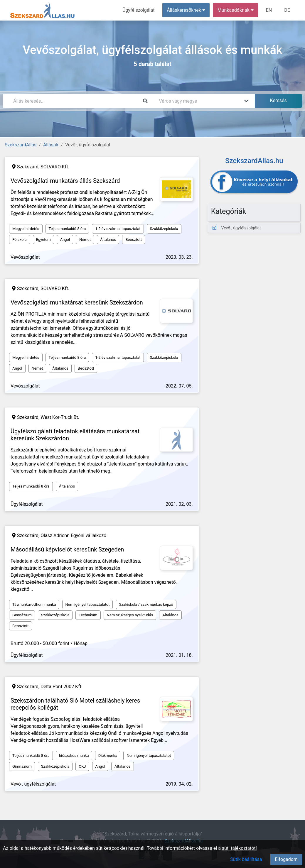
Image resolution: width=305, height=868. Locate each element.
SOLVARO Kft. (55, 167)
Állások (51, 145)
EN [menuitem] (269, 10)
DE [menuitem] (287, 10)
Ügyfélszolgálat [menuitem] (138, 10)
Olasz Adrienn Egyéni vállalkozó (73, 535)
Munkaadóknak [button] (236, 10)
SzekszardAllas (21, 145)
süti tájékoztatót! (239, 848)
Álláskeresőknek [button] (186, 10)
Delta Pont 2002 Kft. (61, 687)
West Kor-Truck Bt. (60, 417)
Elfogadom (286, 859)
